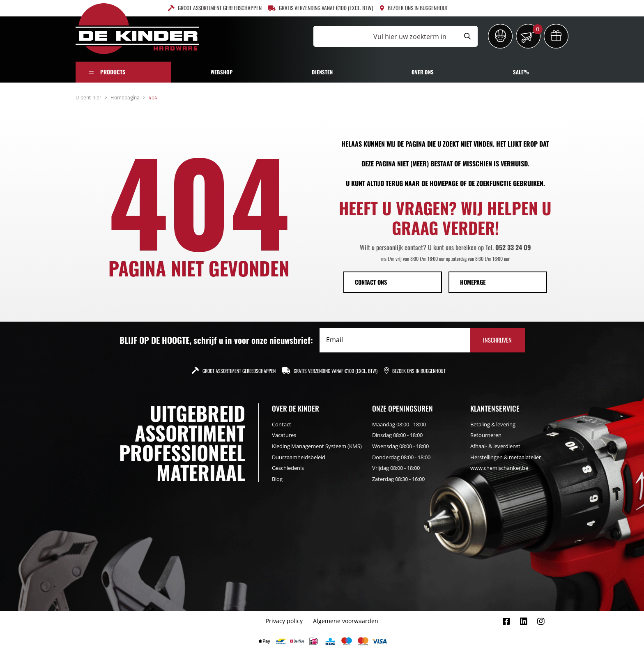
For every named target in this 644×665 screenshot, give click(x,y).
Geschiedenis (288, 468)
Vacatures (284, 435)
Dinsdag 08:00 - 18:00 (397, 435)
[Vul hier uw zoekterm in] (385, 36)
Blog (277, 479)
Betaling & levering (493, 424)
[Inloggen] (500, 36)
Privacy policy (284, 621)
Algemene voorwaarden (346, 621)
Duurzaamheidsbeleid (299, 457)
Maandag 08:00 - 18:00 (399, 424)
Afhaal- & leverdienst (495, 446)
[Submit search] (467, 36)
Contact (282, 424)
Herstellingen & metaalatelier (506, 457)
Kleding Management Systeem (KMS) (317, 446)
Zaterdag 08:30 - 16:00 (398, 479)
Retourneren (486, 435)
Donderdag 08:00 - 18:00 (401, 457)
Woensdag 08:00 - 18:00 (400, 446)
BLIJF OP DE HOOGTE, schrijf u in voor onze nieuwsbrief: (216, 340)
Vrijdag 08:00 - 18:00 (396, 468)
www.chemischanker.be (499, 468)
